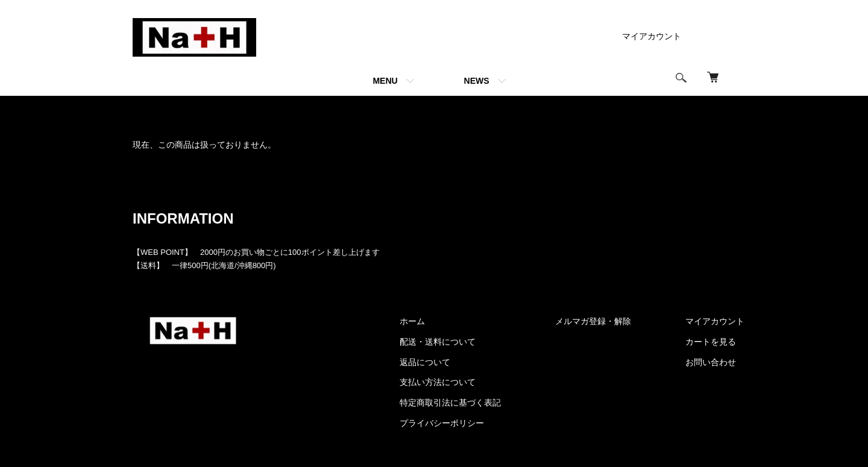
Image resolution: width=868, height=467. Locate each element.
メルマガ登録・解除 (593, 321)
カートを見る (711, 342)
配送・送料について (438, 342)
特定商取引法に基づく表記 (450, 403)
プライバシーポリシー (442, 423)
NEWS (477, 81)
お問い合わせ (711, 362)
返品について (425, 362)
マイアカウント (652, 36)
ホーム (143, 111)
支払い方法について (438, 382)
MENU (385, 81)
